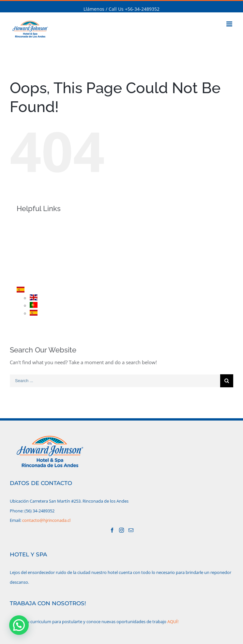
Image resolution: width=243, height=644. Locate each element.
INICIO (34, 222)
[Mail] (131, 530)
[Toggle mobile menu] (230, 24)
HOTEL (35, 234)
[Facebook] (112, 530)
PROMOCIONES (44, 256)
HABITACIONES (44, 245)
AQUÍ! (173, 622)
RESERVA (37, 268)
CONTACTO (40, 279)
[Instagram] (121, 530)
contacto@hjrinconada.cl (46, 520)
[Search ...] (115, 381)
